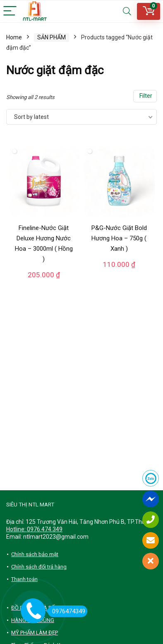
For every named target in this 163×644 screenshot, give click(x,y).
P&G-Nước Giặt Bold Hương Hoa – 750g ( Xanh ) (119, 238)
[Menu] (10, 11)
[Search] (127, 11)
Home (14, 37)
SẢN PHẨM (52, 37)
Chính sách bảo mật (35, 554)
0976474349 (66, 611)
